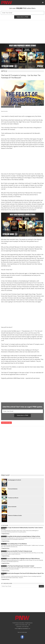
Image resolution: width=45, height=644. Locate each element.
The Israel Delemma (13, 489)
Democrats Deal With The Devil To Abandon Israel (17, 551)
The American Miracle (13, 498)
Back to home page (6, 423)
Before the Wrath (12, 507)
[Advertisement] (22, 32)
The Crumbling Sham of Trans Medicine (14, 544)
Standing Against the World (14, 480)
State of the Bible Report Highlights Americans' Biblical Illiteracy (20, 559)
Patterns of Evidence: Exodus (15, 515)
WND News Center (19, 378)
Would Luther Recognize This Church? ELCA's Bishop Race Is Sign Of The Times (22, 574)
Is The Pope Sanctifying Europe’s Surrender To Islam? (18, 566)
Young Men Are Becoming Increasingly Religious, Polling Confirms (21, 536)
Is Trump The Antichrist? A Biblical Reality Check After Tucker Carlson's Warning (22, 528)
